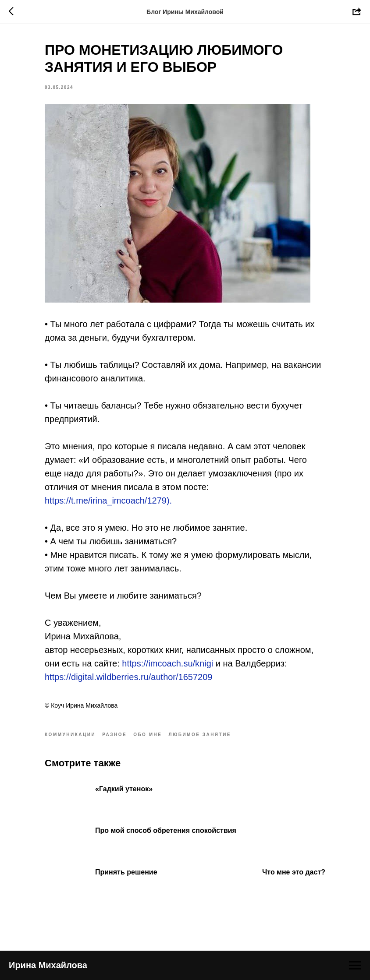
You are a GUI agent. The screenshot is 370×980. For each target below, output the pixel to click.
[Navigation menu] (355, 966)
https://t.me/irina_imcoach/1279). (108, 501)
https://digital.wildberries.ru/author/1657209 (128, 677)
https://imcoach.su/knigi (167, 663)
